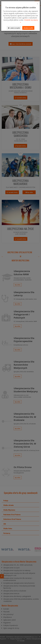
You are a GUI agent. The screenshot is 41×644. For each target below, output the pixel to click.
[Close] (38, 4)
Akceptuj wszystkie (28, 28)
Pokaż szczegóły (14, 28)
